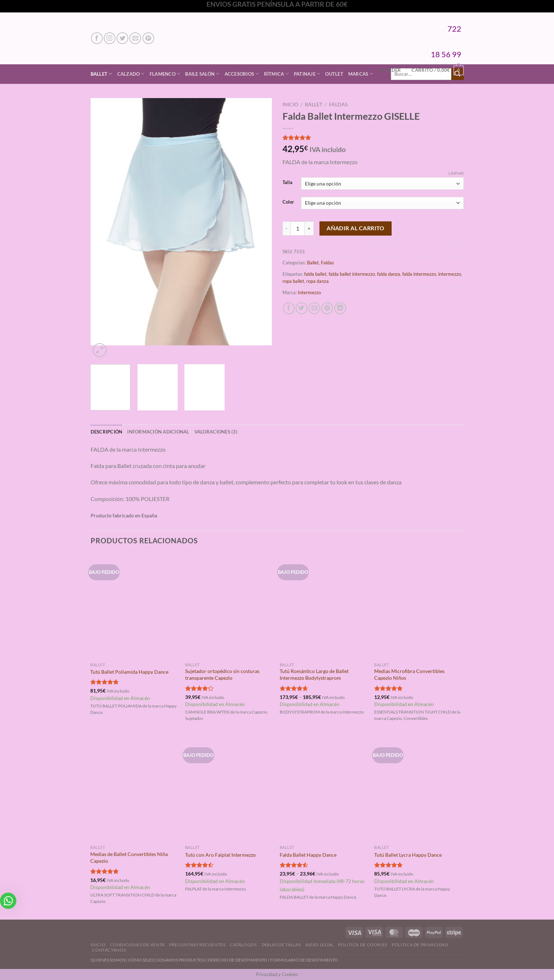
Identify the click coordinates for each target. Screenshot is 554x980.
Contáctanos (109, 950)
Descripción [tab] (107, 432)
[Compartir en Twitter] (302, 308)
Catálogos (243, 945)
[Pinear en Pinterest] (327, 308)
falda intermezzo (419, 274)
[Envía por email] (314, 308)
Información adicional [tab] (158, 432)
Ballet (101, 74)
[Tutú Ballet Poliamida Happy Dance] (134, 606)
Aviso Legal (319, 945)
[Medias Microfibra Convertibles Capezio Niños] (418, 606)
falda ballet (315, 274)
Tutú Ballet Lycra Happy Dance (408, 855)
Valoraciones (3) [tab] (216, 432)
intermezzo (450, 274)
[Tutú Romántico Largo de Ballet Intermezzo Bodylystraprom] (324, 606)
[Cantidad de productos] (297, 228)
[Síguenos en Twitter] (122, 38)
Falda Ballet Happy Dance (308, 855)
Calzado (131, 74)
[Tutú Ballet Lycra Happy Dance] (418, 789)
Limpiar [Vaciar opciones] (456, 173)
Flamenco (165, 74)
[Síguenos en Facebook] (97, 38)
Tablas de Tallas (281, 945)
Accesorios (242, 74)
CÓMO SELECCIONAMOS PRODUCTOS (166, 960)
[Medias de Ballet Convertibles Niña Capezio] (134, 789)
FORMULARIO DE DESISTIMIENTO (304, 960)
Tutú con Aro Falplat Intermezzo (220, 855)
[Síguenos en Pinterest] (148, 38)
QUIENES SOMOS (108, 960)
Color (288, 202)
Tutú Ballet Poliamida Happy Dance (129, 672)
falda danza (389, 274)
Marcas (361, 74)
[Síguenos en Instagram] (110, 38)
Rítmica (276, 74)
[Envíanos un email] (135, 38)
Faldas (338, 104)
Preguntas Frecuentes (197, 945)
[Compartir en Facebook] (289, 308)
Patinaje (307, 74)
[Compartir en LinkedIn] (340, 308)
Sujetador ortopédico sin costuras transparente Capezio (222, 674)
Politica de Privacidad (420, 945)
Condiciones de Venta (138, 945)
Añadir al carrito (356, 228)
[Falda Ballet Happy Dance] (324, 789)
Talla (287, 183)
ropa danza (318, 281)
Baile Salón (202, 74)
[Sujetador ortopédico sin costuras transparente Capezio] (229, 606)
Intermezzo (309, 292)
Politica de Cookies (363, 945)
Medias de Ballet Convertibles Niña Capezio (129, 857)
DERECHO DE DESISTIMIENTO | (239, 960)
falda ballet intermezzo (352, 274)
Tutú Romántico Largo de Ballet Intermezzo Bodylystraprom (314, 674)
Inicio (290, 104)
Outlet (334, 74)
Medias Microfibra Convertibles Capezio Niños (409, 674)
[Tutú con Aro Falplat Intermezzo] (229, 789)
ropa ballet (293, 281)
